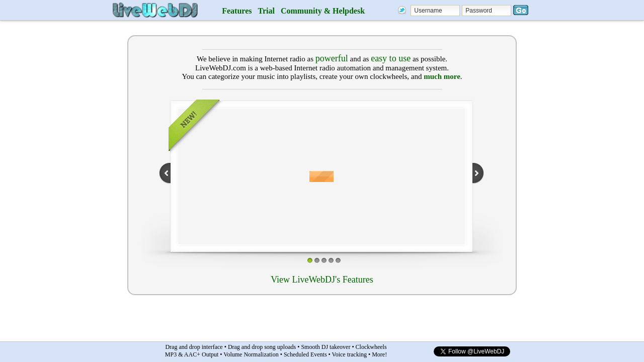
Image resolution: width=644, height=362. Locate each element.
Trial (266, 11)
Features (237, 11)
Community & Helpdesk (323, 11)
